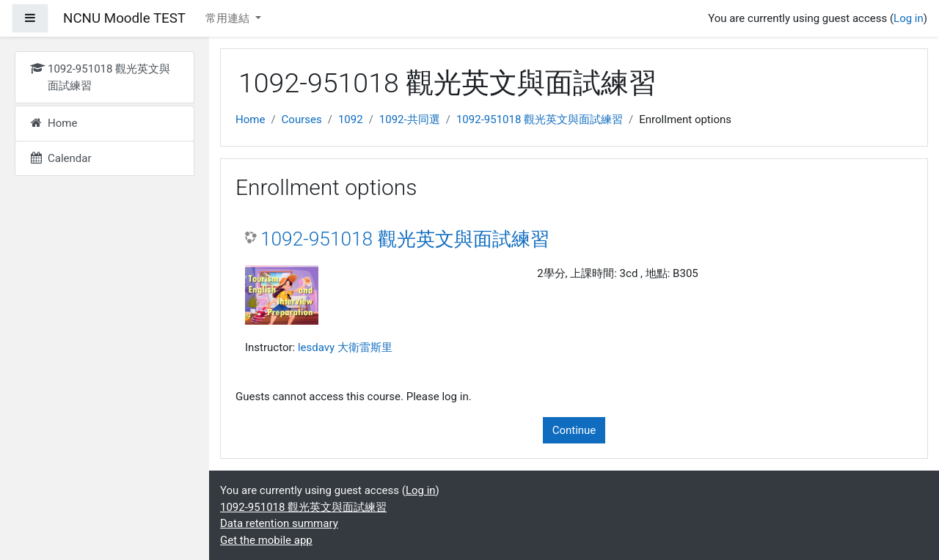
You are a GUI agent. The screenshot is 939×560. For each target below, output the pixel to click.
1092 (351, 119)
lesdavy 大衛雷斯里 (345, 347)
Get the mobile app (266, 540)
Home (250, 119)
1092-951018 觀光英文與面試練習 (540, 119)
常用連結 (229, 18)
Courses (302, 119)
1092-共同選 (410, 119)
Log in (909, 18)
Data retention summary (279, 523)
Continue (574, 430)
